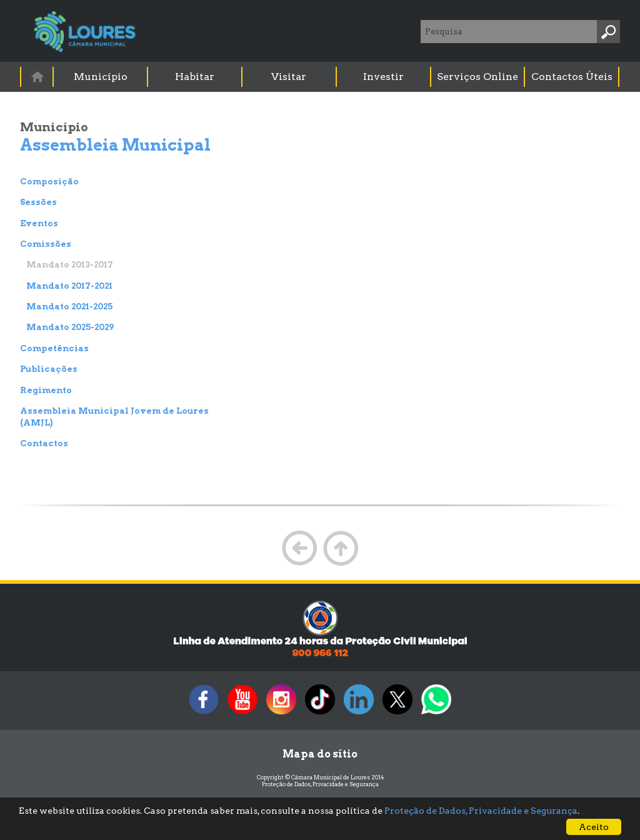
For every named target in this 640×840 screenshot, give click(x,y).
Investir (383, 77)
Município (101, 77)
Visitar (289, 77)
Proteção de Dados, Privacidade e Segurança (320, 784)
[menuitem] (37, 77)
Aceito (594, 827)
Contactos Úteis (572, 77)
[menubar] (321, 77)
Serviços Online (477, 77)
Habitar (195, 77)
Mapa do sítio (320, 754)
